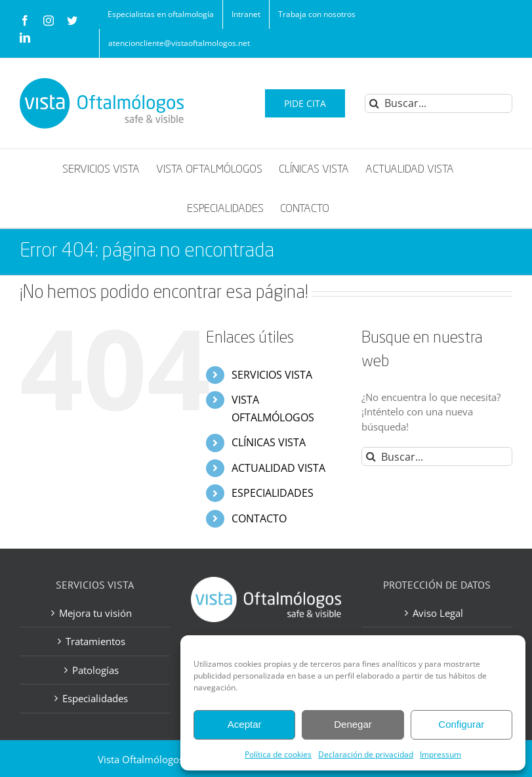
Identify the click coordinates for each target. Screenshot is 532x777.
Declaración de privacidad (366, 754)
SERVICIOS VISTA (272, 375)
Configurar (461, 724)
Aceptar (245, 724)
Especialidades (95, 698)
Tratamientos (95, 641)
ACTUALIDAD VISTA (278, 468)
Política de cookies (278, 754)
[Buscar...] (439, 103)
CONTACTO (259, 518)
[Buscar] (374, 103)
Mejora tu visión (95, 613)
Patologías (95, 670)
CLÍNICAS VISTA (269, 442)
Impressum (440, 754)
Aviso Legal (438, 613)
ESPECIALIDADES (273, 493)
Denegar (353, 724)
